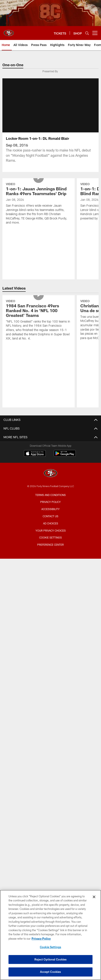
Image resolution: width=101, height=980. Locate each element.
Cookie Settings (50, 537)
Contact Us (50, 516)
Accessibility (50, 509)
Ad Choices (51, 523)
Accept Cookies (51, 972)
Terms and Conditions (50, 495)
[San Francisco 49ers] (50, 474)
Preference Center (50, 545)
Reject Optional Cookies (51, 959)
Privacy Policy (50, 502)
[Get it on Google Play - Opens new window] (65, 455)
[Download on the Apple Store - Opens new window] (35, 454)
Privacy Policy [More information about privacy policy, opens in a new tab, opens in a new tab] (41, 939)
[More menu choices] (95, 33)
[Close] (94, 897)
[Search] (87, 33)
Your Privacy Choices (51, 530)
